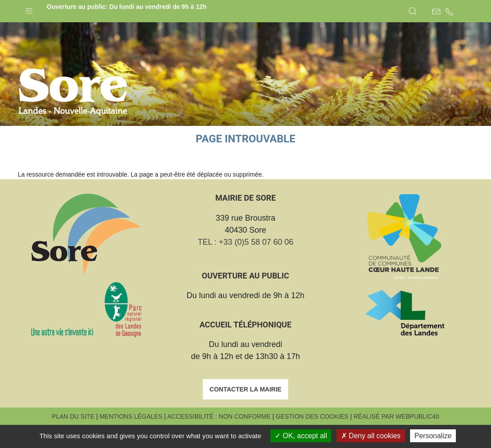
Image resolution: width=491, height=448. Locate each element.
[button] (29, 9)
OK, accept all (301, 436)
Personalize (433, 436)
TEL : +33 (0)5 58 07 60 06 (246, 264)
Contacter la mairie (245, 412)
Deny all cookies (371, 436)
